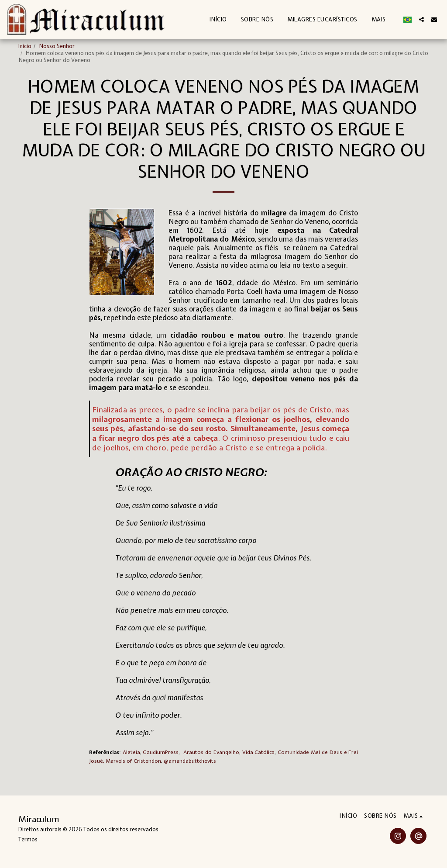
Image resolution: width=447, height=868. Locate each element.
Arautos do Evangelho (211, 752)
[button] (421, 19)
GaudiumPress (161, 752)
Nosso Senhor (57, 46)
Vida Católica (259, 752)
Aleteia (131, 752)
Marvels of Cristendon (133, 761)
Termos (28, 839)
